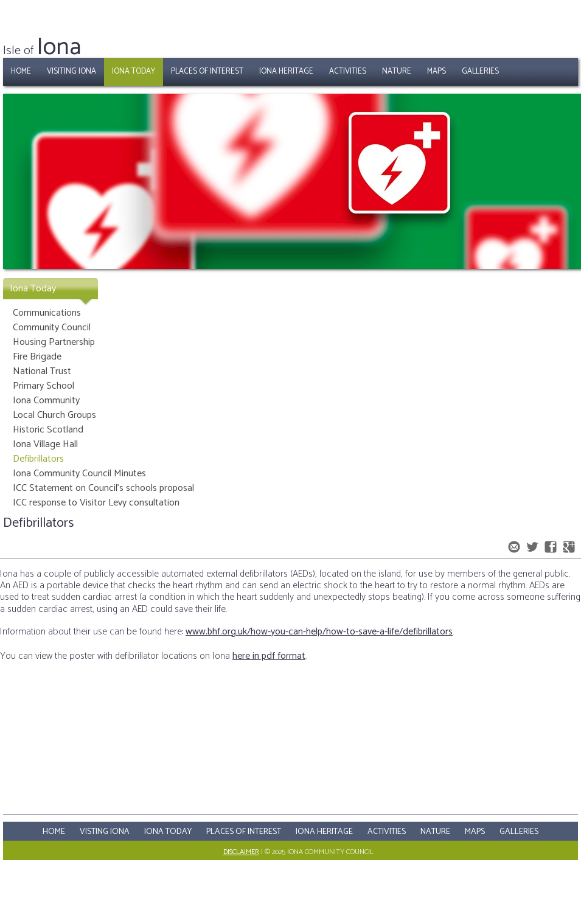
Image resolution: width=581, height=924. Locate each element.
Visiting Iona (71, 71)
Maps (437, 71)
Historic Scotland (48, 430)
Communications (47, 313)
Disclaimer (241, 852)
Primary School (43, 386)
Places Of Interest (244, 832)
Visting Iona (105, 832)
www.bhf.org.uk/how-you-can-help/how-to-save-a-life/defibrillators (319, 632)
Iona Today (134, 71)
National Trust (42, 371)
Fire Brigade (37, 357)
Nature (397, 71)
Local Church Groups (54, 415)
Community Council (52, 328)
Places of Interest (207, 71)
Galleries (480, 71)
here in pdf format (269, 656)
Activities (348, 71)
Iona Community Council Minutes (79, 474)
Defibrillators (38, 459)
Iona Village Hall (45, 444)
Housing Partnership (54, 342)
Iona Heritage (286, 71)
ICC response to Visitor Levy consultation (96, 503)
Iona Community (46, 401)
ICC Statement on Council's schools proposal (103, 488)
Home (21, 71)
